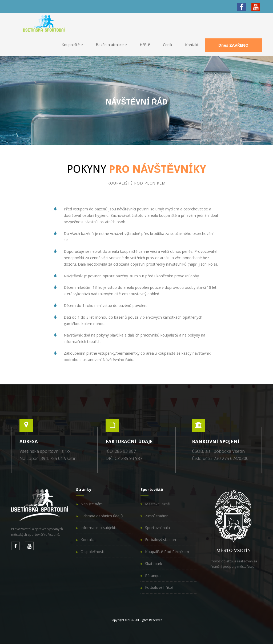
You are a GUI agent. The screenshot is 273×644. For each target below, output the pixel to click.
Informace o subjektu (99, 528)
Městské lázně (157, 504)
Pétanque (153, 576)
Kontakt (192, 45)
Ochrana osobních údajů (102, 516)
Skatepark (154, 564)
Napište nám (92, 504)
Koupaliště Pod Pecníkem (167, 552)
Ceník (168, 45)
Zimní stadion (157, 516)
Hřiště (145, 45)
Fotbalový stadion (160, 540)
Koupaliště (72, 45)
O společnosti (92, 552)
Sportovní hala (157, 528)
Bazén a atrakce (111, 45)
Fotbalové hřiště (159, 587)
